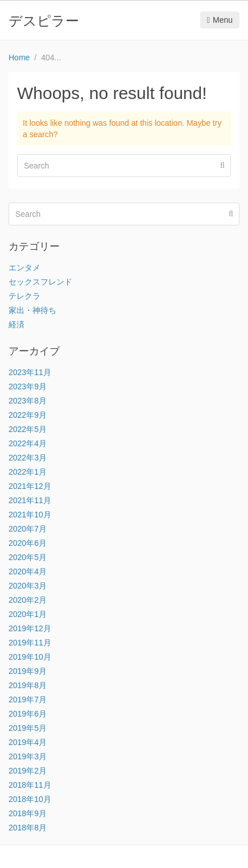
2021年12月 (30, 486)
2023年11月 (30, 372)
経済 (16, 324)
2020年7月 (28, 529)
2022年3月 (28, 458)
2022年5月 (28, 429)
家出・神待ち (32, 310)
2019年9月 (28, 671)
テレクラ (24, 296)
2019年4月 (28, 742)
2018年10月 (30, 799)
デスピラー (44, 21)
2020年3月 (28, 586)
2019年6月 (28, 714)
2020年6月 (28, 543)
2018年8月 (28, 828)
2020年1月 (28, 614)
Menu (220, 20)
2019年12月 (30, 628)
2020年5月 (28, 557)
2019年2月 (28, 771)
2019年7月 (28, 700)
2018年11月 (30, 785)
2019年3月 (28, 756)
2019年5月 (28, 728)
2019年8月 (28, 685)
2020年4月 (28, 571)
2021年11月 (30, 500)
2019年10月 (30, 657)
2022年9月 (28, 415)
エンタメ (24, 268)
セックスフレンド (40, 282)
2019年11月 (30, 643)
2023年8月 (28, 401)
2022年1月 (28, 472)
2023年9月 (28, 386)
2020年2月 (28, 600)
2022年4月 (28, 443)
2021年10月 (30, 515)
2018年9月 (28, 813)
